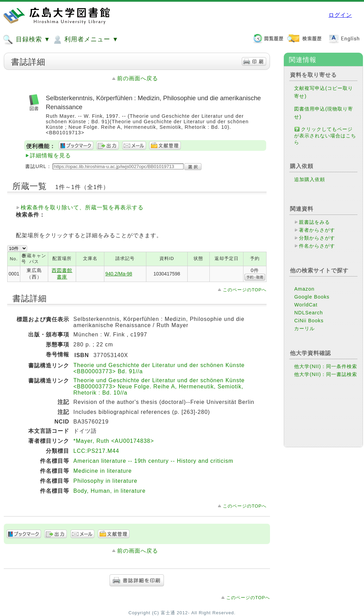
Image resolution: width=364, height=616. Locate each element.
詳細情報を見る (50, 155)
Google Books (312, 297)
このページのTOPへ (245, 290)
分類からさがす (317, 238)
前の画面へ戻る (138, 78)
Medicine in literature (103, 471)
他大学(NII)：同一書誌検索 (326, 374)
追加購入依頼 (310, 179)
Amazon (304, 289)
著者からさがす (317, 230)
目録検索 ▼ (27, 40)
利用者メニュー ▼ (85, 40)
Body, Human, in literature (110, 491)
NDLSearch (308, 313)
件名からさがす (317, 246)
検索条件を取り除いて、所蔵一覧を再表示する (82, 207)
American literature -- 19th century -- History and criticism (153, 461)
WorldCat (306, 305)
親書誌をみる (314, 222)
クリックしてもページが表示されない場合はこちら (325, 136)
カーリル (304, 328)
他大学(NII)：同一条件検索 (326, 366)
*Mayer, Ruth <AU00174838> (114, 441)
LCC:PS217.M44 (96, 451)
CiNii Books (309, 321)
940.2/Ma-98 (119, 274)
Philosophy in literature (105, 481)
